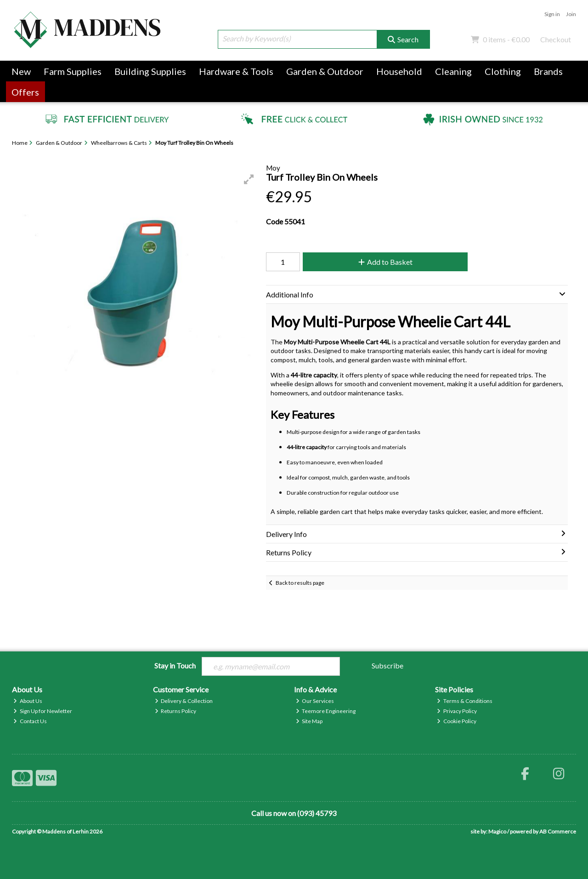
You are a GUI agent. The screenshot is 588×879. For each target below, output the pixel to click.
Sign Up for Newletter (43, 711)
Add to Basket (385, 262)
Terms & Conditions (465, 701)
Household (399, 71)
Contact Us (30, 721)
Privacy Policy (457, 711)
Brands (548, 71)
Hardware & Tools (236, 71)
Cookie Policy (457, 721)
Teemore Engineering (326, 711)
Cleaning (453, 71)
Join (571, 14)
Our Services (315, 701)
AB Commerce (558, 831)
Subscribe (387, 665)
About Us (28, 701)
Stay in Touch (175, 665)
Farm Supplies (73, 71)
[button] (249, 179)
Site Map (309, 721)
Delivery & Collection (184, 701)
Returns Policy (176, 711)
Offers (25, 92)
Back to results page (300, 583)
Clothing (503, 71)
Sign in (552, 14)
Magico (497, 831)
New (21, 71)
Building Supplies (150, 71)
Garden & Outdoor (325, 71)
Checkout (556, 39)
